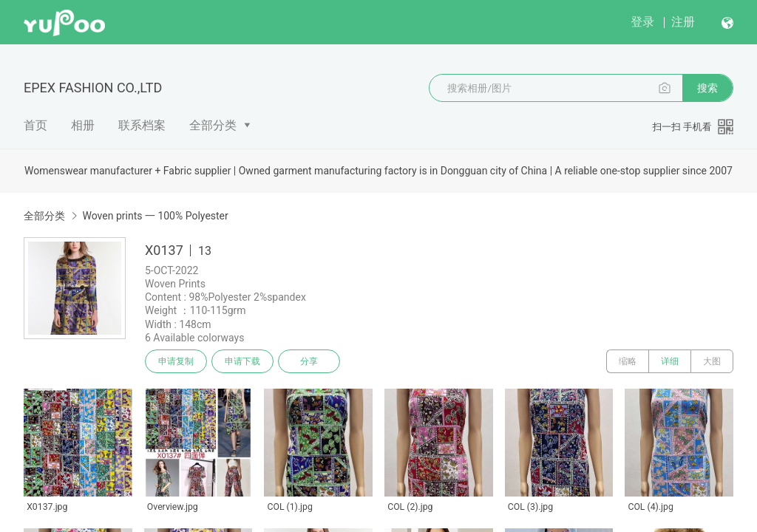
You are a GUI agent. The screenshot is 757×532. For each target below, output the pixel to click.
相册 (83, 125)
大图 (712, 361)
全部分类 (213, 125)
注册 (683, 22)
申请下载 (242, 361)
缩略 (628, 361)
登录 (642, 22)
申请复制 (176, 361)
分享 (309, 361)
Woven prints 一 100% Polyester (155, 216)
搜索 (707, 88)
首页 (35, 125)
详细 (670, 361)
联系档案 (142, 125)
